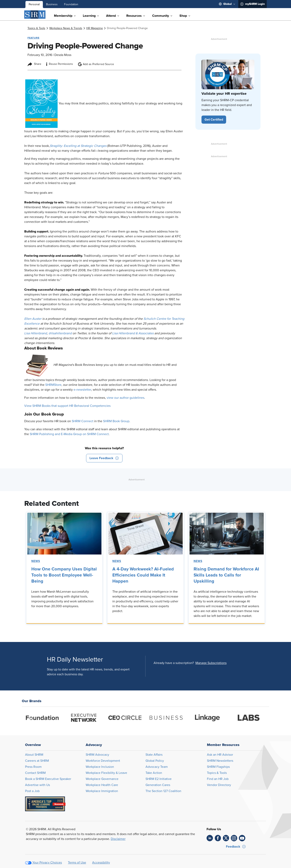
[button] (104, 458)
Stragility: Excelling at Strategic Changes (79, 146)
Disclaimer (118, 839)
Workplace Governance (102, 779)
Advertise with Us (37, 785)
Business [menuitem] (52, 4)
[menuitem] (227, 4)
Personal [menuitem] (34, 4)
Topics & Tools (217, 773)
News (36, 561)
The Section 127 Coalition (163, 791)
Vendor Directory (219, 785)
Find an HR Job (218, 779)
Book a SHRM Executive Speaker (48, 779)
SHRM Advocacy (97, 755)
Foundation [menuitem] (71, 4)
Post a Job (32, 791)
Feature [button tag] (33, 38)
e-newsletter (82, 390)
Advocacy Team (157, 767)
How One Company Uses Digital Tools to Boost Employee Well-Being (64, 575)
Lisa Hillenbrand (36, 333)
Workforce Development (103, 761)
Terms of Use (77, 863)
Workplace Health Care (102, 785)
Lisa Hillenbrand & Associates (133, 333)
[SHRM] (35, 15)
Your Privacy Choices (47, 863)
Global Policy (155, 761)
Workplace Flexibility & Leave (106, 773)
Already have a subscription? (174, 663)
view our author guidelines (125, 398)
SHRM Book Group (116, 421)
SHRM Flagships (218, 767)
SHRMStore (53, 385)
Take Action (154, 773)
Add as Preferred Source (96, 64)
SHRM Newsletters (220, 761)
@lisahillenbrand (61, 333)
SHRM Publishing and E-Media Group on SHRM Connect (69, 434)
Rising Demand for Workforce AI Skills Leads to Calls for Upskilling (226, 575)
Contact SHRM (35, 773)
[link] (36, 28)
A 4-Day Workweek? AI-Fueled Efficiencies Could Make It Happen (143, 575)
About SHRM (34, 755)
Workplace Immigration (102, 791)
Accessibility (101, 863)
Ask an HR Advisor (220, 755)
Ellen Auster (33, 319)
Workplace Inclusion (100, 767)
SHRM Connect (83, 421)
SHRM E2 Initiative (159, 779)
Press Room (33, 767)
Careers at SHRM (37, 761)
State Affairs (154, 755)
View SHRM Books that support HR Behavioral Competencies (67, 406)
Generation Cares (158, 785)
